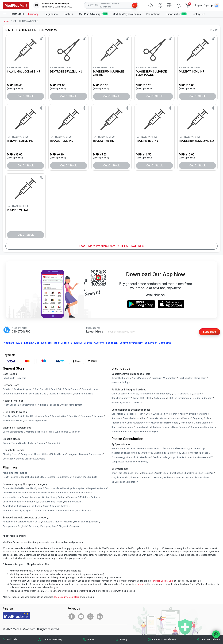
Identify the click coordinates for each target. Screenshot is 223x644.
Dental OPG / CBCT (142, 398)
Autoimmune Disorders (203, 427)
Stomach (116, 432)
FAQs (19, 343)
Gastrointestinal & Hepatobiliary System (23, 488)
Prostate (187, 418)
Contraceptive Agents (80, 493)
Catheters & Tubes (51, 522)
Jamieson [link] (75, 432)
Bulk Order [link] (12, 640)
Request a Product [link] (30, 477)
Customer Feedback (106, 343)
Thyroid (193, 414)
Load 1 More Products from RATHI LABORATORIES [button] (111, 246)
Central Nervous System (15, 493)
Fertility (165, 414)
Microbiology (170, 378)
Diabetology (199, 448)
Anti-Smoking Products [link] (36, 421)
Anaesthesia (9, 522)
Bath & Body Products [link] (69, 389)
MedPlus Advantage (93, 14)
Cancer (164, 418)
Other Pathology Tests (138, 423)
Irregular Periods (120, 477)
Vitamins (203, 414)
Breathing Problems (164, 477)
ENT (185, 453)
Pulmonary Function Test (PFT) (127, 403)
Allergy (183, 414)
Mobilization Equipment (86, 522)
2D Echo (197, 394)
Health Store (13, 14)
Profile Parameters (141, 378)
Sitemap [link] (91, 640)
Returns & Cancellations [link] (164, 640)
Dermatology (175, 453)
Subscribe (209, 332)
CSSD (37, 522)
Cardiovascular (25, 522)
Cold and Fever (132, 473)
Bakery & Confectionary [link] (91, 454)
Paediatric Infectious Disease (192, 457)
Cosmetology (118, 457)
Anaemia (116, 418)
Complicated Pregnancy (123, 462)
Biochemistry (185, 378)
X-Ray (131, 394)
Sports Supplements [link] (13, 432)
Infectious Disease (161, 427)
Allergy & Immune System (55, 506)
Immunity (153, 418)
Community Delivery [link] (52, 640)
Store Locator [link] (48, 477)
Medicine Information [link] (15, 473)
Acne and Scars (184, 477)
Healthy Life (198, 14)
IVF (210, 457)
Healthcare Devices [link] (12, 421)
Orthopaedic (9, 526)
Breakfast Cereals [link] (27, 405)
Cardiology (148, 453)
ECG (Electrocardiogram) (180, 398)
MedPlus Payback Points (127, 14)
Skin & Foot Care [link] (71, 416)
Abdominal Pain (202, 477)
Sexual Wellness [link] (90, 389)
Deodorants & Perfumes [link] (15, 394)
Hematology (200, 378)
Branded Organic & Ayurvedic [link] (30, 459)
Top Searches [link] (64, 477)
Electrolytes (153, 432)
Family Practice (139, 448)
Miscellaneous (83, 511)
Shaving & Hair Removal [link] (60, 394)
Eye (37, 502)
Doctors (69, 14)
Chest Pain (117, 473)
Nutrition (29, 502)
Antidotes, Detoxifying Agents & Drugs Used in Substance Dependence (38, 511)
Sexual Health (118, 482)
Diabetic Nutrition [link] (37, 443)
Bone (144, 418)
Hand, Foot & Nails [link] (84, 394)
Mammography (163, 394)
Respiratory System (97, 488)
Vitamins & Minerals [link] (35, 432)
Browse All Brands (82, 343)
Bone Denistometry (121, 398)
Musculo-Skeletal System (41, 493)
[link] (16, 5)
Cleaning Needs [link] (11, 454)
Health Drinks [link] (9, 405)
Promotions (153, 14)
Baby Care (21, 378)
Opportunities (176, 14)
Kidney (174, 414)
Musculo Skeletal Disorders (164, 423)
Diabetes (135, 418)
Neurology (161, 453)
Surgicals (22, 526)
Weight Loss (162, 473)
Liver (148, 414)
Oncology (35, 497)
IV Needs (67, 522)
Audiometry (159, 398)
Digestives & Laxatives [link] (92, 416)
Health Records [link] (11, 477)
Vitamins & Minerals (13, 502)
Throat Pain (136, 477)
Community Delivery (131, 343)
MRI (113, 394)
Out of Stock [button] (26, 96)
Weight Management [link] (72, 405)
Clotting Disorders (203, 423)
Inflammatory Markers (134, 432)
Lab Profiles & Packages (124, 414)
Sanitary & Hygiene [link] (23, 389)
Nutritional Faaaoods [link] (49, 405)
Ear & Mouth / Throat (52, 502)
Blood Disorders (180, 427)
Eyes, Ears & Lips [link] (38, 394)
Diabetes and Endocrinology (126, 453)
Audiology (143, 462)
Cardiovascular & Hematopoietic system (65, 488)
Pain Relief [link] (19, 416)
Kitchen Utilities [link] (58, 454)
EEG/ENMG (186, 394)
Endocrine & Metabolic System (83, 497)
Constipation (176, 473)
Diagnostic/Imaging (69, 526)
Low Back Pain (206, 473)
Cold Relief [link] (32, 416)
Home (6, 21)
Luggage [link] (72, 454)
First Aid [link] (7, 416)
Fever (125, 418)
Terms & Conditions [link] (210, 640)
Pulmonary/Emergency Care (43, 526)
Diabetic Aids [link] (54, 443)
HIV (207, 418)
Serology (156, 378)
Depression (147, 473)
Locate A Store (38, 343)
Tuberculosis (118, 423)
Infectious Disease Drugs (15, 497)
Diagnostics (51, 14)
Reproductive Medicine (139, 457)
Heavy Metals (142, 427)
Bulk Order (151, 343)
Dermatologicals (73, 502)
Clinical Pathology (120, 378)
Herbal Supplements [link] (58, 432)
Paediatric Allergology (164, 457)
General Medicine (120, 448)
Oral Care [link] (40, 389)
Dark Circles (191, 473)
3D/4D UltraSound (145, 394)
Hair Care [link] (51, 389)
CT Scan (122, 394)
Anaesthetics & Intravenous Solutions (22, 506)
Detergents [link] (26, 454)
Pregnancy (198, 418)
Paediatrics (154, 448)
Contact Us (165, 343)
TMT (176, 394)
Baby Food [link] (8, 378)
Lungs (156, 414)
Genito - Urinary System (54, 497)
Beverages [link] (8, 459)
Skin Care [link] (7, 389)
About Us (9, 343)
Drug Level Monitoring (122, 427)
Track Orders (61, 343)
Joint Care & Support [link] (50, 416)
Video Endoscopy (204, 398)
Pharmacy (32, 14)
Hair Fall (148, 477)
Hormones (61, 493)
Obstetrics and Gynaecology (176, 448)
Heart (141, 414)
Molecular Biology (121, 383)
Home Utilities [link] (41, 454)
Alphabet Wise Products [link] (85, 477)
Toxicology (186, 423)
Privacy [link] (124, 640)
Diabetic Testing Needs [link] (14, 443)
